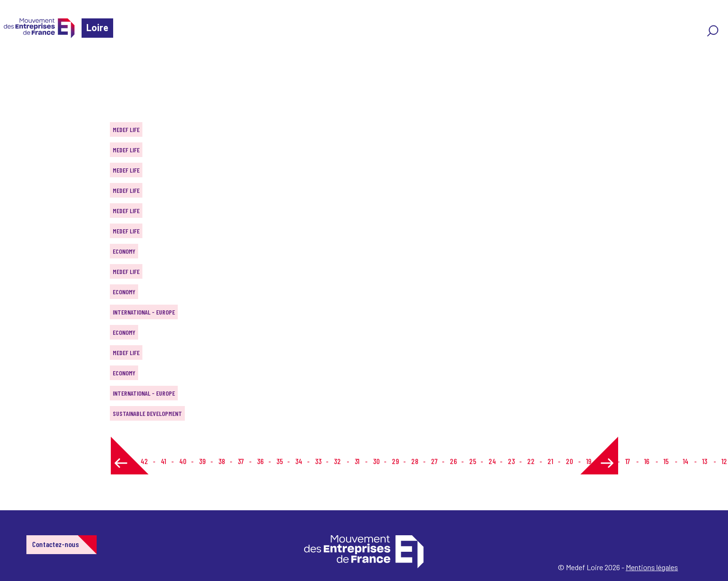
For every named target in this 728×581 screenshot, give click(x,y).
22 (531, 461)
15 (666, 461)
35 (280, 461)
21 (550, 461)
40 (183, 461)
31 (357, 461)
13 (705, 461)
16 (647, 461)
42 (144, 461)
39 (202, 461)
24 (492, 461)
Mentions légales (652, 567)
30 (376, 461)
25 (473, 461)
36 (260, 461)
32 (337, 461)
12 (724, 461)
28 (415, 461)
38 (222, 461)
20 (569, 461)
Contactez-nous (55, 544)
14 (686, 461)
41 (163, 461)
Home (21, 63)
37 (241, 461)
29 (395, 461)
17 (628, 461)
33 (318, 461)
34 (299, 461)
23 (511, 461)
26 (453, 461)
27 (434, 461)
